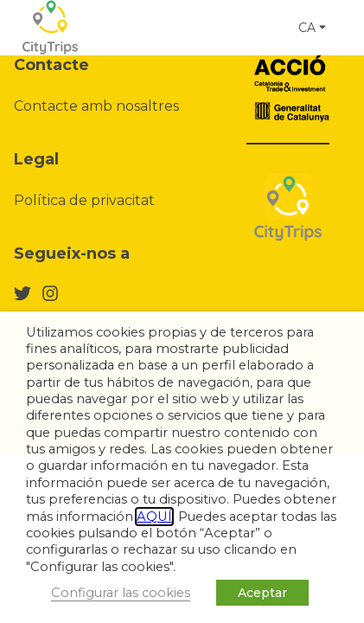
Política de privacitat (84, 200)
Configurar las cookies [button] (121, 593)
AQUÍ (154, 517)
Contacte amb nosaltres (96, 106)
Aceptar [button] (262, 593)
